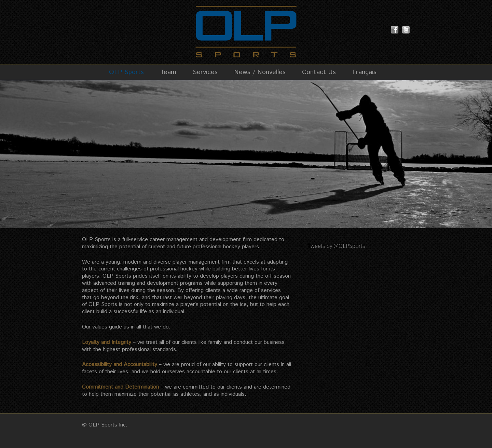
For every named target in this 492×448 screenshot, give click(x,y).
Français (364, 72)
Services (205, 72)
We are (91, 262)
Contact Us (319, 72)
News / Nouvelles (260, 72)
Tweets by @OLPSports (336, 246)
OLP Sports (126, 72)
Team (168, 72)
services (271, 290)
